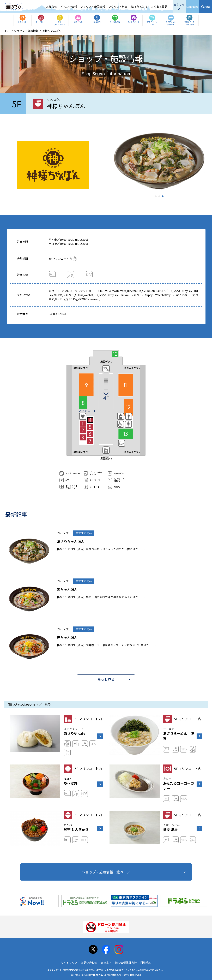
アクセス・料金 (118, 7)
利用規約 (146, 963)
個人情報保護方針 (126, 963)
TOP (7, 31)
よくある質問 (159, 7)
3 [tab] (163, 196)
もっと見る (106, 679)
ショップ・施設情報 (93, 7)
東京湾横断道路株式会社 (75, 970)
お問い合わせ (89, 963)
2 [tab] (159, 196)
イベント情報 (69, 7)
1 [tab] (156, 196)
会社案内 (106, 963)
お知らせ (52, 7)
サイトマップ (69, 963)
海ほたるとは (139, 7)
